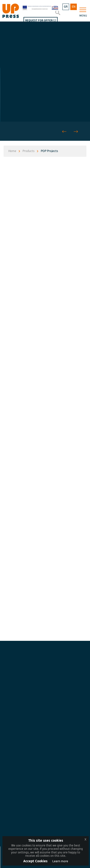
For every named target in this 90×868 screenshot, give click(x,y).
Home (12, 151)
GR (66, 7)
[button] (76, 132)
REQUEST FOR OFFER (41, 20)
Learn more (60, 861)
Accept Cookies (35, 861)
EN (74, 7)
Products (29, 151)
